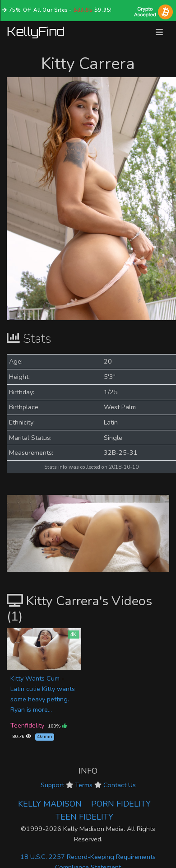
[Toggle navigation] (159, 32)
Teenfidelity (27, 725)
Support (52, 785)
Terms (84, 785)
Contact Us (120, 785)
